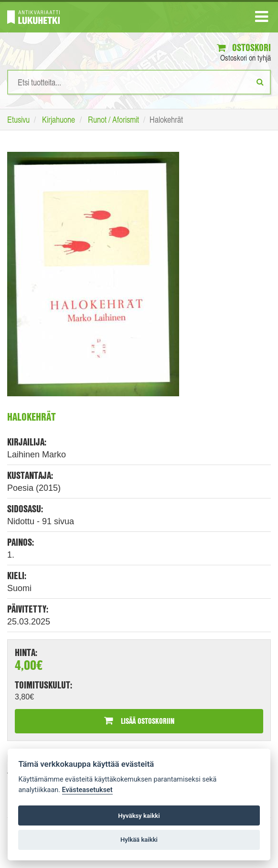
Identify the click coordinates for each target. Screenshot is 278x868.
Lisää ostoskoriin (139, 721)
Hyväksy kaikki (139, 816)
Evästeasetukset (87, 790)
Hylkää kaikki (139, 840)
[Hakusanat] (139, 82)
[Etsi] (260, 82)
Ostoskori (244, 48)
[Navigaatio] (262, 19)
